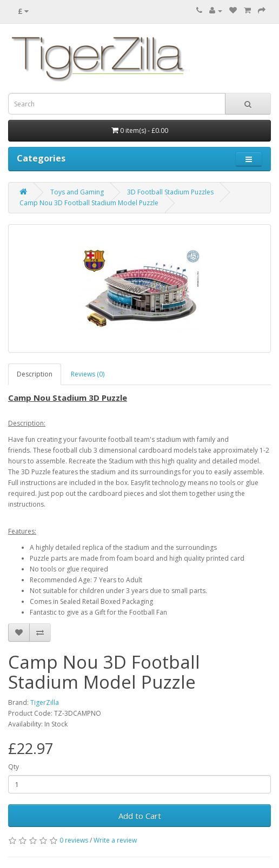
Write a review (115, 840)
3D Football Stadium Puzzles (170, 192)
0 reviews (74, 840)
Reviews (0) (88, 374)
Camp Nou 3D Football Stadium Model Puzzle (89, 203)
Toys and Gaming (77, 192)
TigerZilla (45, 702)
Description (35, 374)
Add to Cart (140, 816)
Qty (14, 767)
